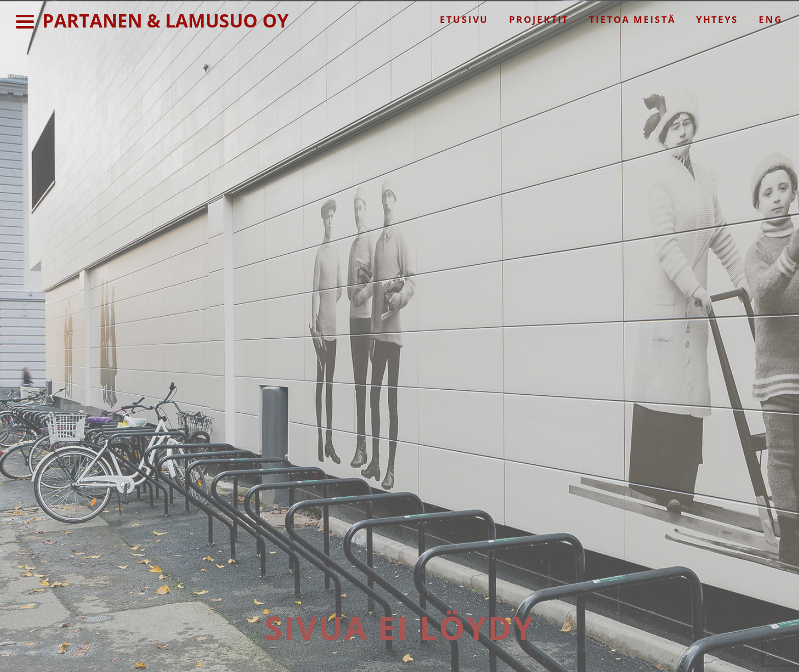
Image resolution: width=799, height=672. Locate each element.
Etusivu (464, 19)
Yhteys (717, 19)
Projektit (539, 19)
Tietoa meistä (632, 19)
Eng (771, 19)
